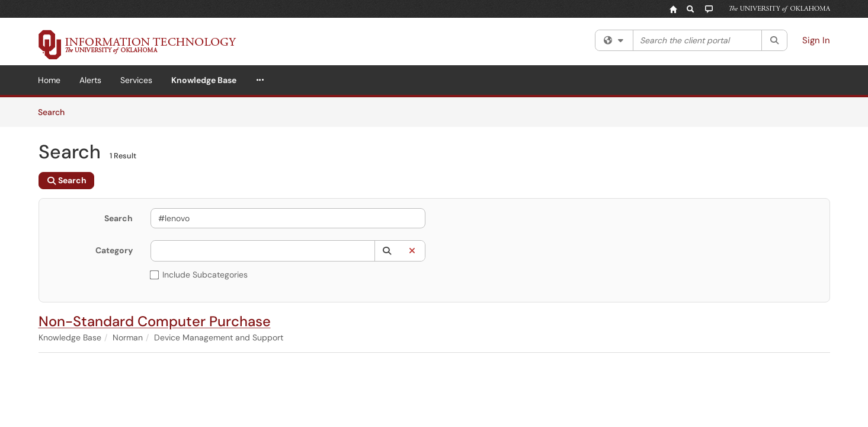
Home (49, 80)
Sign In (816, 40)
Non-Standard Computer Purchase (155, 321)
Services (136, 80)
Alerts (90, 80)
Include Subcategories (199, 275)
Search (55, 111)
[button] (387, 251)
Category (114, 250)
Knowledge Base (204, 80)
